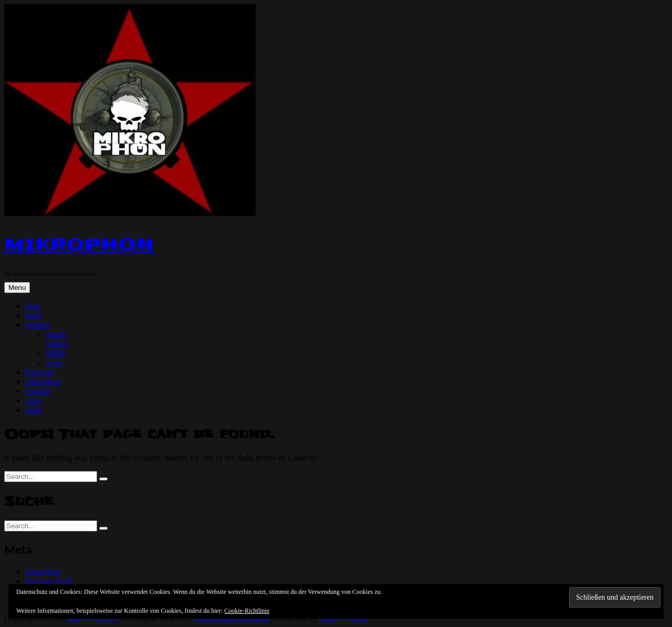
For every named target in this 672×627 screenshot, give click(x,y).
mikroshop (43, 382)
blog (33, 306)
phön (34, 410)
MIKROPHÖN (79, 244)
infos (34, 400)
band (33, 315)
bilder (56, 353)
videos (57, 344)
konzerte (40, 372)
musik (56, 334)
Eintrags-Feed (49, 581)
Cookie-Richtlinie (247, 611)
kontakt (38, 391)
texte (54, 363)
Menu (17, 288)
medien (38, 325)
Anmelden (43, 572)
